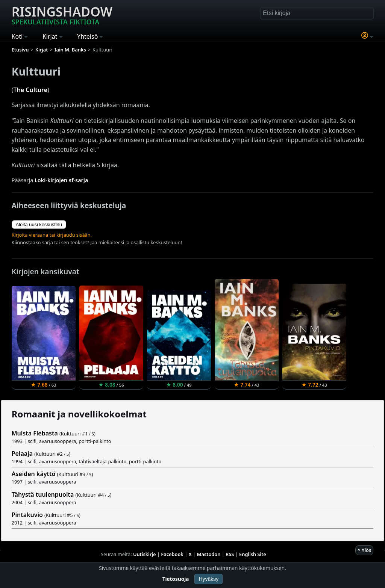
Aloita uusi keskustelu (39, 224)
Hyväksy (208, 579)
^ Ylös (364, 550)
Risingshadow (62, 15)
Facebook (172, 554)
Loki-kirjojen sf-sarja (61, 180)
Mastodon (209, 554)
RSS (230, 554)
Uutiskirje (145, 554)
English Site (253, 554)
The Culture (30, 90)
